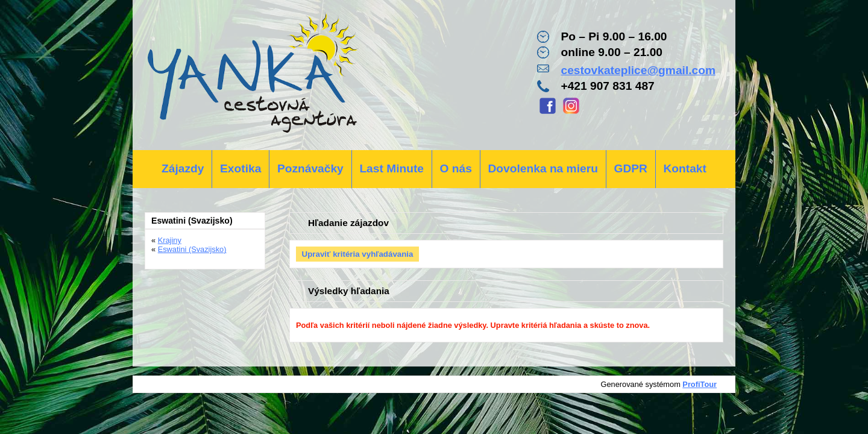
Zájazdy (183, 168)
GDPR (630, 168)
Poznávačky (310, 168)
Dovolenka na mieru (543, 168)
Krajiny (170, 240)
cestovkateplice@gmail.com (638, 70)
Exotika (241, 168)
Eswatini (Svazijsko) (192, 249)
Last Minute (392, 168)
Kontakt (684, 168)
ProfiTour (700, 384)
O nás (456, 168)
